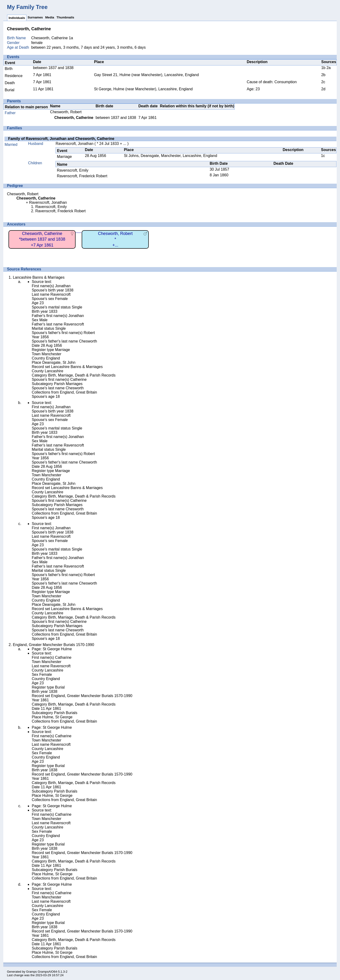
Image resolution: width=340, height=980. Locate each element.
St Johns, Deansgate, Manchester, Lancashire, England (171, 156)
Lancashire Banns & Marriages (39, 277)
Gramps (32, 972)
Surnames (35, 17)
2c (323, 82)
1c (323, 156)
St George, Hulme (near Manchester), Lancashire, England (143, 89)
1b (323, 68)
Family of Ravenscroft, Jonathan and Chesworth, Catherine (61, 139)
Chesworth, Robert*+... (115, 239)
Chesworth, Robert (66, 112)
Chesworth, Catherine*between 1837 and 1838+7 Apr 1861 (42, 239)
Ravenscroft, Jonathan (74, 144)
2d (323, 89)
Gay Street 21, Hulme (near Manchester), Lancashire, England (146, 75)
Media (50, 17)
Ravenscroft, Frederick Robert (82, 176)
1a (71, 38)
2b (323, 75)
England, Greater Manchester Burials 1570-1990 (53, 645)
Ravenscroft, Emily (73, 170)
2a (329, 68)
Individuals (17, 18)
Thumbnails (65, 17)
